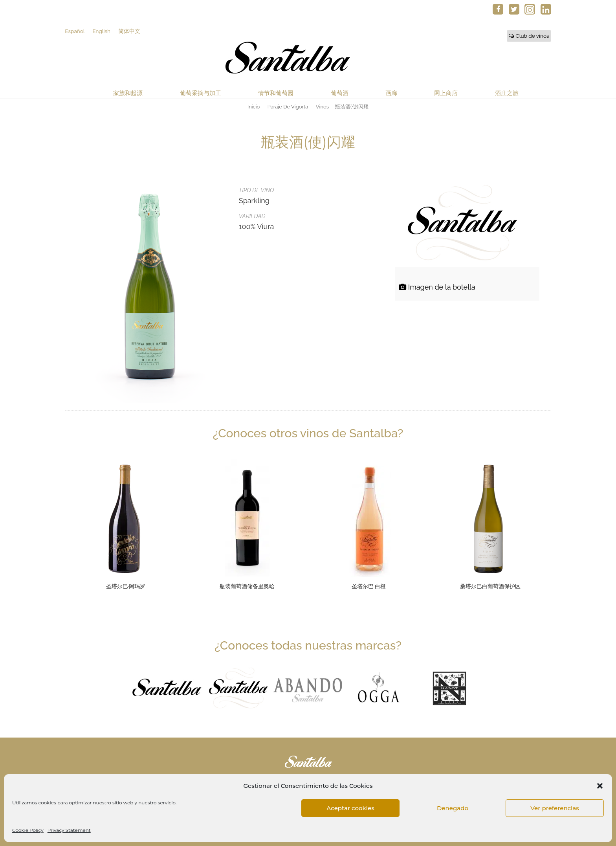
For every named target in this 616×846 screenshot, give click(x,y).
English (102, 31)
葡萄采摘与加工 (201, 93)
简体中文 (129, 31)
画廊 (391, 93)
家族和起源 (128, 93)
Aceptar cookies (350, 808)
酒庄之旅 (507, 93)
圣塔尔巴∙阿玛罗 (126, 587)
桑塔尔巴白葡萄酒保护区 (490, 587)
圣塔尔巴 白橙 (369, 587)
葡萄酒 (340, 93)
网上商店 (446, 93)
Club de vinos (529, 36)
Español (75, 31)
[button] (600, 786)
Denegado (453, 808)
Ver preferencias (555, 808)
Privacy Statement (69, 830)
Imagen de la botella (437, 287)
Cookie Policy (28, 830)
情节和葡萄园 (276, 93)
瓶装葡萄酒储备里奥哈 (247, 587)
